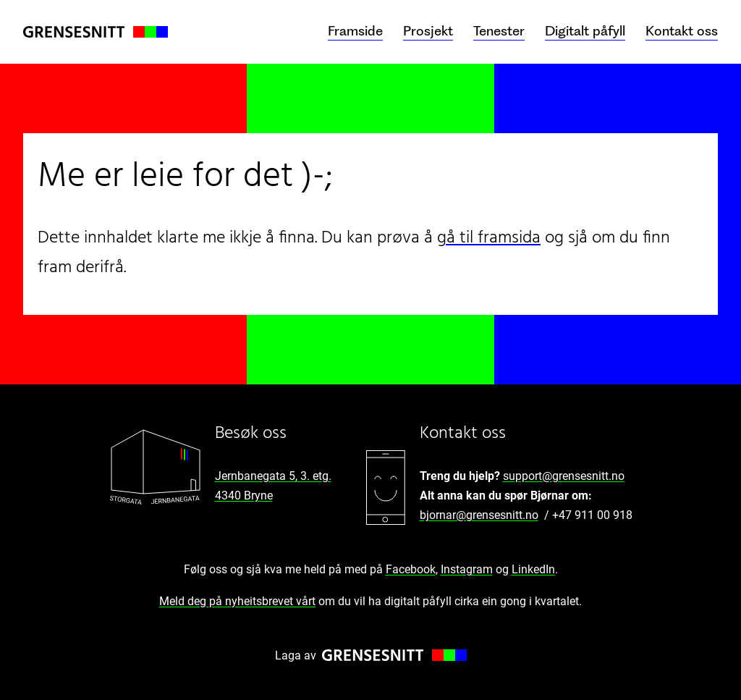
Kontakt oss (682, 31)
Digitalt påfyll (585, 31)
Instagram (467, 569)
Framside (355, 31)
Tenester (499, 31)
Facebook (411, 569)
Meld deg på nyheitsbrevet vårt (237, 601)
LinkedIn (533, 569)
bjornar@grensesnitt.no (479, 515)
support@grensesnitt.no (564, 476)
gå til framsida (489, 238)
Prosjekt (428, 31)
